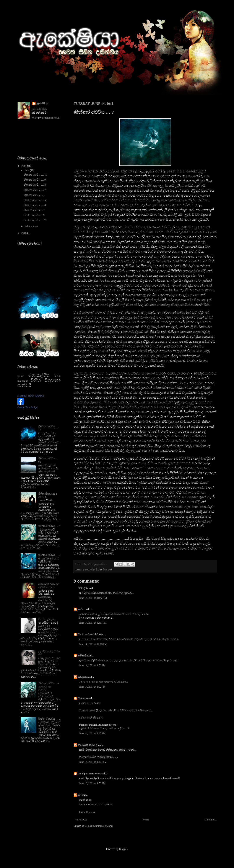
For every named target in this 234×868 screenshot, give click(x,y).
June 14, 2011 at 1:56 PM (92, 665)
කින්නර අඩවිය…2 (34, 215)
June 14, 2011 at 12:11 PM (93, 623)
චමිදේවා (83, 588)
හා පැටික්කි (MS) (88, 745)
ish (80, 795)
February (29, 226)
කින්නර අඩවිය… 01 (35, 220)
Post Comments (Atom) (100, 826)
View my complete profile (46, 118)
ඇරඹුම (20, 376)
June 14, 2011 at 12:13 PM (93, 644)
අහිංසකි (82, 656)
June (27, 170)
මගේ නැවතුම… (47, 619)
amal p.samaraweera (90, 774)
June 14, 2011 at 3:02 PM (92, 687)
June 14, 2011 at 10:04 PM (93, 762)
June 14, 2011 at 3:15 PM (92, 733)
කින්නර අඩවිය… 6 (34, 195)
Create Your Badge (27, 407)
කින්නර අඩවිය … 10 (35, 175)
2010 (24, 233)
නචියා (82, 609)
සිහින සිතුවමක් (104, 570)
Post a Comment (88, 812)
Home (146, 820)
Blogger (123, 849)
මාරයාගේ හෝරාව (88, 634)
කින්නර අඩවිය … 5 (35, 200)
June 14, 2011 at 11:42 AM (93, 598)
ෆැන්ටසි (24, 385)
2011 (24, 166)
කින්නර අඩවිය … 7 (35, 190)
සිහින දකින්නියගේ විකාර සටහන (49, 586)
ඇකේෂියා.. (43, 104)
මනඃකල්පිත (89, 570)
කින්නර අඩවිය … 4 (35, 205)
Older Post (210, 820)
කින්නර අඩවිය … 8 (35, 185)
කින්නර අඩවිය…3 (34, 210)
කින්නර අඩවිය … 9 (35, 180)
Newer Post (81, 820)
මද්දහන (82, 677)
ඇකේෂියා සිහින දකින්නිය (31, 396)
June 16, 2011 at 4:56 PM (92, 783)
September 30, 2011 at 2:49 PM (95, 804)
